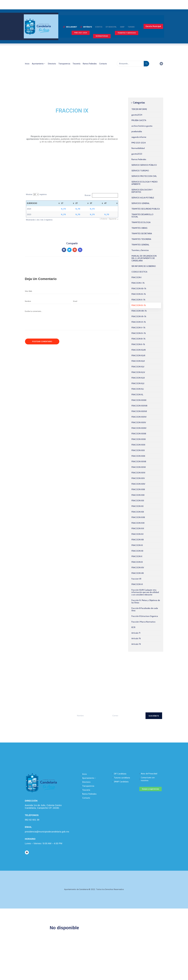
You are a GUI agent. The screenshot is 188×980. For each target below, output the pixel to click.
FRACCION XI (137, 545)
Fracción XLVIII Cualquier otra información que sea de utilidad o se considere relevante (145, 592)
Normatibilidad (138, 148)
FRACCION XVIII (138, 517)
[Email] (96, 301)
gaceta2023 (137, 154)
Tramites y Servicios (140, 250)
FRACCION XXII (138, 495)
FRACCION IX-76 (139, 305)
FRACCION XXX (138, 450)
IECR (133, 627)
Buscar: (101, 195)
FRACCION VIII (138, 573)
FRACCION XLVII (138, 356)
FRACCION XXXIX (139, 400)
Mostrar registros (36, 194)
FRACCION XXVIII (139, 462)
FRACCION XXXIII (139, 434)
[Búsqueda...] (130, 64)
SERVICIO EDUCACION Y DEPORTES (142, 191)
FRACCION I (136, 277)
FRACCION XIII (138, 540)
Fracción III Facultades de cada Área (145, 609)
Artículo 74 (136, 644)
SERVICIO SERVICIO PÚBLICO (144, 165)
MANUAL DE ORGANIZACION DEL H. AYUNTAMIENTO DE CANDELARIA (144, 258)
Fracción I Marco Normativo (143, 622)
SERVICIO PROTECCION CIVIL (144, 176)
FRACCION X (137, 556)
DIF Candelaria (120, 774)
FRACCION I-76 (138, 283)
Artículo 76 (136, 638)
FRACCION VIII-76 (139, 311)
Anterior (104, 219)
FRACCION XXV (138, 478)
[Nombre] (48, 301)
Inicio (27, 64)
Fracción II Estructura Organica (145, 616)
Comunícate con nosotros (148, 779)
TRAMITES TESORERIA (141, 239)
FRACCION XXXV (139, 422)
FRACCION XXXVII (139, 411)
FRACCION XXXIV (139, 428)
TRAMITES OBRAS (139, 228)
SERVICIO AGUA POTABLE (143, 198)
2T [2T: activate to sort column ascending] (77, 203)
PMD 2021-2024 (139, 143)
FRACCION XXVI (138, 473)
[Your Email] (127, 716)
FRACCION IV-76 (139, 333)
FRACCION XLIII (138, 378)
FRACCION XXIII (138, 489)
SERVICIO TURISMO (140, 171)
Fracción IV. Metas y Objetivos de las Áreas (146, 602)
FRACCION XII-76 (139, 289)
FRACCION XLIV (138, 372)
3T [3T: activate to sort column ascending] (91, 203)
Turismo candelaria (122, 778)
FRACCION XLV (138, 367)
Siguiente (113, 219)
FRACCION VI (137, 584)
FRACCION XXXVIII (139, 406)
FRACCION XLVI (138, 361)
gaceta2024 (137, 115)
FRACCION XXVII (139, 467)
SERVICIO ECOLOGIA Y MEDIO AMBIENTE (145, 183)
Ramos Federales (90, 64)
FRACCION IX (137, 562)
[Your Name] (91, 716)
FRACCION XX (137, 506)
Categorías (138, 103)
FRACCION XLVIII (139, 350)
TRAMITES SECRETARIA (142, 234)
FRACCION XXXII (139, 439)
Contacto (103, 64)
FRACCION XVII (138, 523)
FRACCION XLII (138, 383)
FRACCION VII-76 (139, 316)
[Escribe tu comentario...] (72, 319)
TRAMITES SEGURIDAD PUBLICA (146, 209)
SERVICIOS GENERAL (141, 203)
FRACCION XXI (138, 501)
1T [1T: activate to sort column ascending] (62, 203)
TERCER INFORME (139, 109)
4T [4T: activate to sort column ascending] (105, 203)
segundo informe (139, 137)
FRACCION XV (137, 534)
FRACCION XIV (138, 568)
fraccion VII (136, 579)
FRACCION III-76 (138, 339)
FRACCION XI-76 (139, 294)
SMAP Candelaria (121, 782)
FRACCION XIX (138, 512)
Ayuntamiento (39, 64)
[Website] (72, 291)
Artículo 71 (136, 633)
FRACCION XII (137, 551)
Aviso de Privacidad (149, 774)
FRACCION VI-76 (139, 322)
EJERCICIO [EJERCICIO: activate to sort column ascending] (32, 203)
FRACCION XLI (138, 389)
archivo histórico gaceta (142, 126)
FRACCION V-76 (138, 328)
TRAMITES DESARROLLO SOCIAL (142, 216)
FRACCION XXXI (138, 445)
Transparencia (64, 64)
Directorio (52, 64)
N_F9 (63, 209)
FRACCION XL (137, 395)
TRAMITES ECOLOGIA (141, 222)
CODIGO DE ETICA (139, 272)
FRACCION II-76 (138, 344)
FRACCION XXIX (138, 456)
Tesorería (76, 64)
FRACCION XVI (138, 528)
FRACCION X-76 (138, 300)
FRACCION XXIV (138, 484)
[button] (70, 27)
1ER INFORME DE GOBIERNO (144, 266)
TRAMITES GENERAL (140, 245)
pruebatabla (137, 131)
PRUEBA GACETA (139, 120)
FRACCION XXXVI (139, 417)
